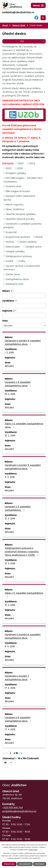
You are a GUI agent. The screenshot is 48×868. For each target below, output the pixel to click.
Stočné (10, 242)
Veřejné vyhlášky (15, 251)
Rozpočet (11, 232)
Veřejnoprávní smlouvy (19, 256)
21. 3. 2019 (10, 519)
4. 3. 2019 (10, 477)
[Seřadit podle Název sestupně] (13, 291)
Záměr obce (13, 274)
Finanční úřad (14, 186)
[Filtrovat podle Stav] (24, 325)
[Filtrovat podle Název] (24, 296)
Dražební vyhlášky (16, 173)
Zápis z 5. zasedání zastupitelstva (24, 595)
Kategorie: (8, 163)
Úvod (5, 25)
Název (7, 291)
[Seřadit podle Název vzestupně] (13, 290)
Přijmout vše (9, 864)
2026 (20, 168)
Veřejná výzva (33, 247)
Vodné (9, 261)
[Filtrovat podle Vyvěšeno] (24, 306)
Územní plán (13, 247)
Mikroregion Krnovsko (18, 191)
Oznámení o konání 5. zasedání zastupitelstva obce (23, 467)
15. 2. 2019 (10, 394)
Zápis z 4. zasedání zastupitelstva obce (24, 425)
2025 (9, 168)
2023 (21, 163)
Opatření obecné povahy (20, 219)
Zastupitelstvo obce (17, 279)
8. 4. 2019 (10, 646)
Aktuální (9, 366)
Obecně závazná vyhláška (21, 214)
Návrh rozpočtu (15, 204)
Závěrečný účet (15, 284)
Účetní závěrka (28, 242)
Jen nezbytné (25, 864)
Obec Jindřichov (15, 209)
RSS (32, 41)
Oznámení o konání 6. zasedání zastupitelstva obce (23, 636)
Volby (22, 261)
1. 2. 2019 (9, 353)
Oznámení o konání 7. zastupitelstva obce (18, 678)
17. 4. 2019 (10, 688)
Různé (39, 237)
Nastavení (40, 864)
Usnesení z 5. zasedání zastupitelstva (18, 508)
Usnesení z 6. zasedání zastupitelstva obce (18, 719)
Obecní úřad (19, 25)
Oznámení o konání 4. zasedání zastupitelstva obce (23, 342)
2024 (32, 163)
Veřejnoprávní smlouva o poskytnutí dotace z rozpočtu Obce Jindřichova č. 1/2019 (22, 552)
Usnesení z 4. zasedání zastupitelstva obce (18, 384)
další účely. (33, 850)
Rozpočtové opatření (18, 237)
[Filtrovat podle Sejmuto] (24, 315)
